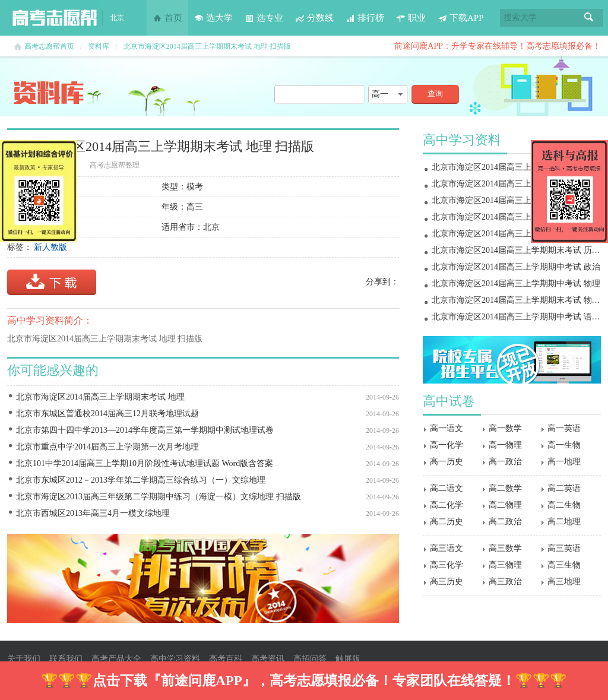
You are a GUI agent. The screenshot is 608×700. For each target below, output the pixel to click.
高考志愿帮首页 (49, 46)
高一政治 (505, 462)
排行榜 (365, 18)
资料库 (99, 46)
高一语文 (446, 428)
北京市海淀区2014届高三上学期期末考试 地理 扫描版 (207, 46)
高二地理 (564, 522)
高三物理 (505, 565)
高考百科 (226, 659)
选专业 (264, 18)
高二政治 (505, 522)
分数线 (314, 18)
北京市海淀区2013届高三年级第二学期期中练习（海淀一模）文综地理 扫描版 (159, 497)
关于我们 (24, 659)
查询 (435, 94)
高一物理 (505, 445)
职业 (411, 18)
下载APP (461, 18)
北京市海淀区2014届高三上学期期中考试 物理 (516, 284)
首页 (167, 18)
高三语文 (446, 548)
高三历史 (446, 582)
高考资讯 (268, 659)
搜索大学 (520, 18)
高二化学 (446, 505)
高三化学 (446, 565)
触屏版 (348, 659)
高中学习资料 (175, 659)
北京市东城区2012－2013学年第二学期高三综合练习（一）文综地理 (141, 480)
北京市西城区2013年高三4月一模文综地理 (93, 513)
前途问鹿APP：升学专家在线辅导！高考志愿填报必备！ (498, 46)
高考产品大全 (116, 659)
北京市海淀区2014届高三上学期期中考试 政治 (516, 267)
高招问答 (310, 659)
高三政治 (505, 582)
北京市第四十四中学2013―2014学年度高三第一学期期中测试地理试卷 (145, 430)
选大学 (213, 18)
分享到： (382, 282)
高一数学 (505, 428)
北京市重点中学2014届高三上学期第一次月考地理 (107, 447)
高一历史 (446, 462)
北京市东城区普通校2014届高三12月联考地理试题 (107, 414)
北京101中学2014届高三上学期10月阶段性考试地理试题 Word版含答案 (145, 463)
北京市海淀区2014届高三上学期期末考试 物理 (516, 167)
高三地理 (564, 582)
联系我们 (66, 659)
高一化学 (446, 445)
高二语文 (446, 488)
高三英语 (564, 548)
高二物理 (505, 505)
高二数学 (505, 488)
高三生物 (564, 565)
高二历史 (446, 522)
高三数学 (505, 548)
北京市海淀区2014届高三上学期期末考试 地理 (100, 397)
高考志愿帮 (55, 18)
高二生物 (564, 505)
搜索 (589, 18)
